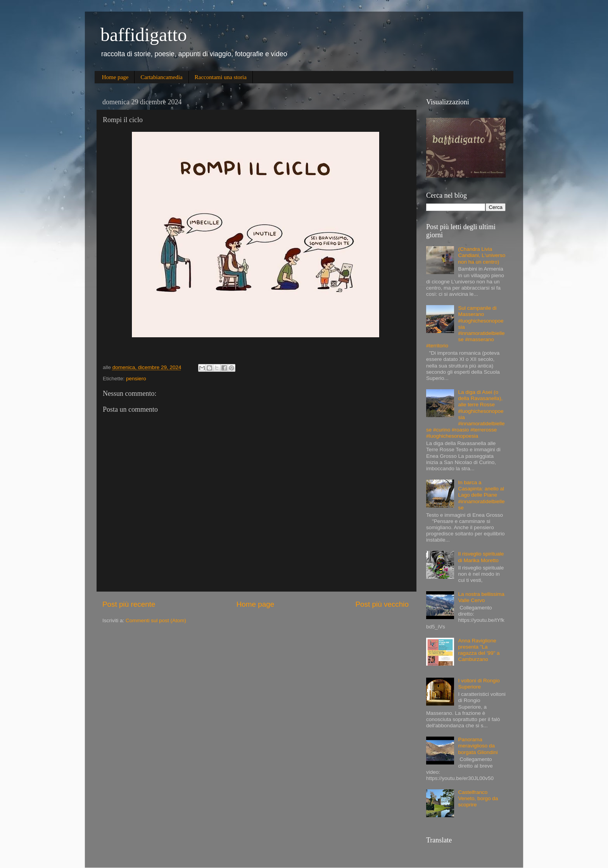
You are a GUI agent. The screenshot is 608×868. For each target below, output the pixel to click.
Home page (115, 77)
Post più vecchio (382, 604)
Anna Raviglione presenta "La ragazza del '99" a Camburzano (479, 650)
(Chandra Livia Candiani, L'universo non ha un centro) (482, 255)
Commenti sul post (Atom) (156, 620)
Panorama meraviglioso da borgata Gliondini (478, 746)
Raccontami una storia (221, 77)
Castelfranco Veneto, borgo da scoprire (478, 798)
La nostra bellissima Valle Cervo (481, 597)
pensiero (136, 379)
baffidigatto (144, 35)
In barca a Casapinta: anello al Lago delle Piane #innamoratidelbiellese (481, 495)
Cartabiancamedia (161, 77)
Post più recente (129, 604)
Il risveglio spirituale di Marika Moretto (481, 557)
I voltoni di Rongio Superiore (479, 684)
